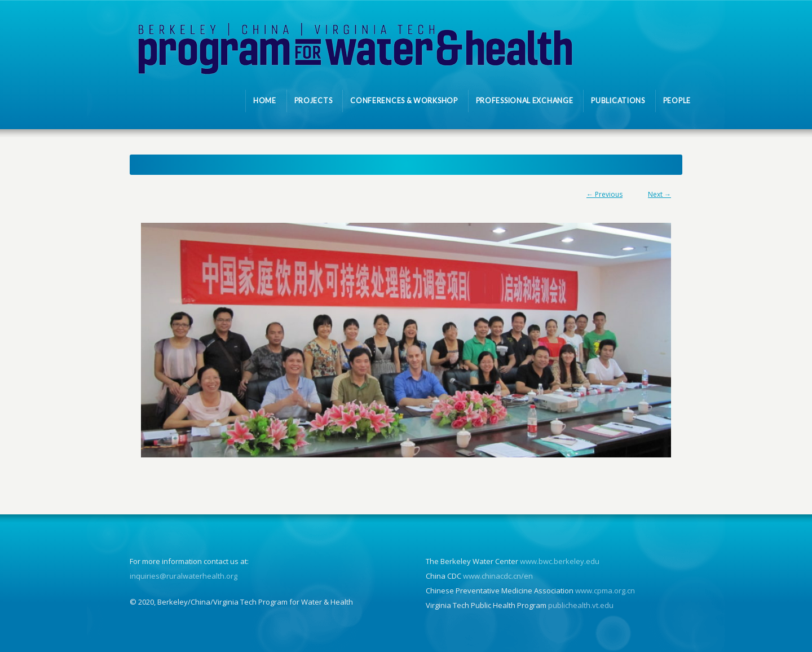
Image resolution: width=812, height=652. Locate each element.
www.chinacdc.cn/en (498, 576)
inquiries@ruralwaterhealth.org (184, 576)
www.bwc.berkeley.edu (560, 561)
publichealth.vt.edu (581, 605)
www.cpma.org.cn (605, 591)
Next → (659, 194)
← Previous (604, 194)
